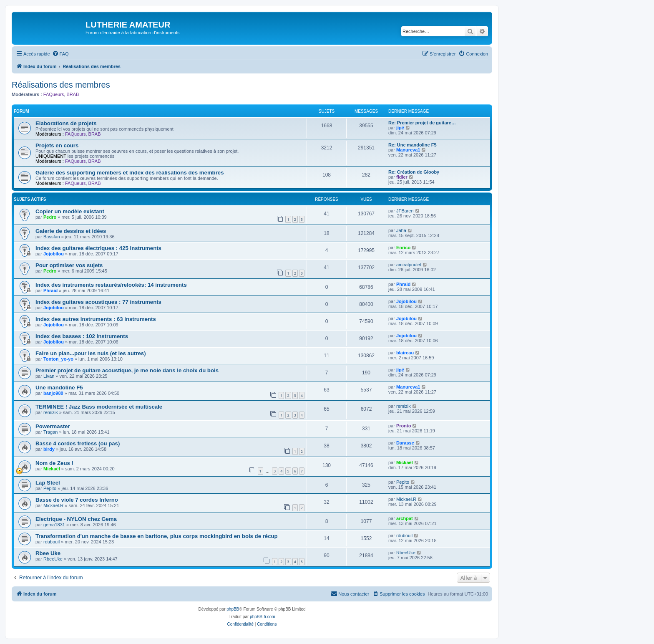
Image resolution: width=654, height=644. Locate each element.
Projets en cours (57, 145)
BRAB (73, 94)
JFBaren (405, 211)
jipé (400, 128)
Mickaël (52, 469)
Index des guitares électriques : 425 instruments (98, 248)
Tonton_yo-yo (58, 359)
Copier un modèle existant (70, 211)
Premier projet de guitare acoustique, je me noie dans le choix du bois (127, 370)
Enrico (403, 247)
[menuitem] (60, 54)
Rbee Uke (48, 553)
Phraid (50, 290)
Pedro (50, 217)
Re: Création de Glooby (414, 172)
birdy (49, 449)
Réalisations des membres (61, 85)
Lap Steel (48, 483)
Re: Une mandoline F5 (413, 145)
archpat (405, 518)
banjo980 (53, 393)
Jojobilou (54, 254)
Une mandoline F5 (59, 388)
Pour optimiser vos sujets (69, 265)
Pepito (50, 488)
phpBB (233, 609)
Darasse (405, 443)
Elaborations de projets (66, 123)
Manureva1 (408, 150)
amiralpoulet (409, 265)
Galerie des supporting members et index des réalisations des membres (130, 173)
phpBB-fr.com (263, 617)
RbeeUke (53, 559)
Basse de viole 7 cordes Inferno (77, 500)
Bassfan (52, 237)
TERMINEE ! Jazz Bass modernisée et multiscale (99, 407)
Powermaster (53, 426)
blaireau (405, 353)
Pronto (404, 426)
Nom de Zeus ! (54, 463)
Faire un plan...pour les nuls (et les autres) (91, 353)
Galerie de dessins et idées (71, 231)
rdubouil (52, 542)
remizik (51, 412)
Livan (49, 376)
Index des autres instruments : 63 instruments (96, 319)
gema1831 (54, 525)
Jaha (401, 230)
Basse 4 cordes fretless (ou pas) (78, 443)
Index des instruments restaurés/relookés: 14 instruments (111, 285)
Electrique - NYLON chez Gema (76, 519)
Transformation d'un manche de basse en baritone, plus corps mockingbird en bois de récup (157, 536)
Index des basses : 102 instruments (82, 336)
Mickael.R (53, 505)
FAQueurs (54, 94)
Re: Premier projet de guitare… (422, 123)
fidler (402, 177)
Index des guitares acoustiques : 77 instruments (98, 302)
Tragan (50, 432)
